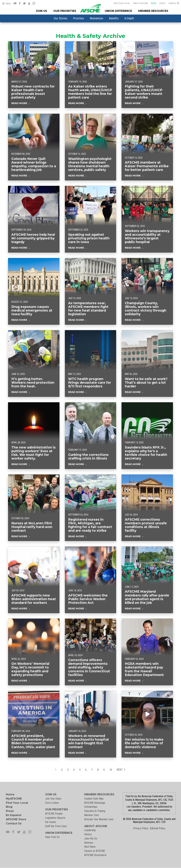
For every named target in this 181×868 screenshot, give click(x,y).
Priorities (79, 18)
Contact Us (14, 823)
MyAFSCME (14, 799)
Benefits (114, 18)
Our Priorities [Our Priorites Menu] (65, 11)
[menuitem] (61, 18)
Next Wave (90, 847)
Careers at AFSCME (95, 851)
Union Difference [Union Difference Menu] (118, 11)
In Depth (129, 18)
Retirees (89, 843)
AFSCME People (54, 814)
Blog (154, 3)
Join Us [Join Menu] (41, 11)
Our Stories (61, 18)
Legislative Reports (55, 818)
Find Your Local (122, 3)
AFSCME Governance (95, 855)
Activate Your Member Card (99, 819)
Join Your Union (53, 799)
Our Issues (51, 822)
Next (121, 777)
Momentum (97, 18)
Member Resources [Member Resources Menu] (153, 11)
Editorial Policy (158, 828)
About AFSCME (141, 3)
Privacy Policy (141, 828)
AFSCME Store (16, 819)
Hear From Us (52, 837)
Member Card (91, 815)
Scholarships (91, 807)
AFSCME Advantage (95, 803)
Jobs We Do (91, 839)
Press (162, 3)
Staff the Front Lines (56, 826)
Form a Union (52, 803)
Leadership (90, 830)
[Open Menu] (7, 4)
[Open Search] (174, 3)
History (88, 834)
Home (10, 794)
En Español (14, 815)
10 (111, 777)
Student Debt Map (94, 799)
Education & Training (95, 811)
